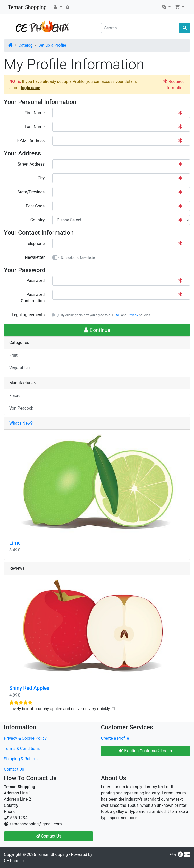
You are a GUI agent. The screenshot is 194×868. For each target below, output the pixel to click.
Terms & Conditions (22, 749)
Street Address (31, 164)
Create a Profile (115, 738)
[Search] (140, 28)
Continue (97, 330)
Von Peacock (21, 408)
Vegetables (19, 368)
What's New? (21, 423)
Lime (15, 543)
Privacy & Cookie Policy (25, 738)
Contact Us (14, 769)
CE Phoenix (14, 861)
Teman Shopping (27, 7)
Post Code (35, 206)
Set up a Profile (52, 45)
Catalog (26, 45)
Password (36, 281)
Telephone (35, 243)
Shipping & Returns (21, 759)
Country (38, 220)
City (41, 178)
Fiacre (15, 396)
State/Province (31, 192)
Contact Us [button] (49, 836)
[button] (57, 7)
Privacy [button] (133, 315)
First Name (35, 113)
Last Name (35, 127)
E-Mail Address (31, 141)
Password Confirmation (33, 298)
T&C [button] (117, 315)
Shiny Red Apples (29, 688)
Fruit (13, 355)
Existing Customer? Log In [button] (145, 751)
